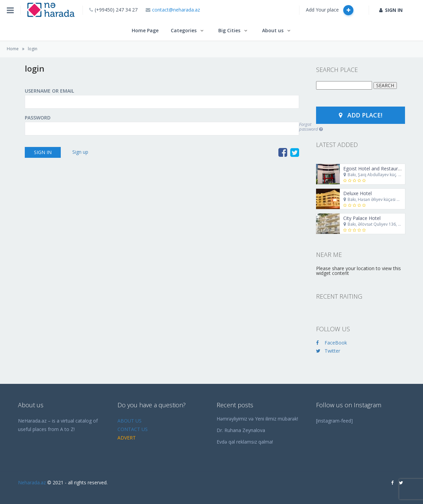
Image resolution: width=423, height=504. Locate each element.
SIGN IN (391, 10)
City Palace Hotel (362, 218)
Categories (184, 30)
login (33, 49)
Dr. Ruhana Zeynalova (241, 430)
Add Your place (330, 10)
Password (38, 118)
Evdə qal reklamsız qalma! (245, 442)
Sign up (80, 152)
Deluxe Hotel (357, 193)
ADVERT (127, 438)
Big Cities (229, 30)
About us (273, 30)
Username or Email (49, 91)
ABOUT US (130, 421)
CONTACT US (133, 429)
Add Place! (361, 115)
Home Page (145, 30)
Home (13, 49)
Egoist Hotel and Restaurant (374, 169)
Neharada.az (32, 482)
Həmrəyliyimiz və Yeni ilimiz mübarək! (257, 419)
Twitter (328, 351)
